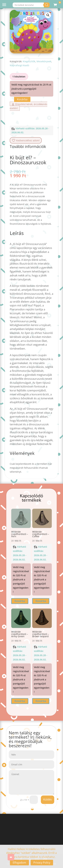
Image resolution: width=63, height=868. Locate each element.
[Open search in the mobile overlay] (32, 5)
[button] (48, 15)
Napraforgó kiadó (19, 65)
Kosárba (22, 99)
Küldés (48, 799)
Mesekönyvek (44, 61)
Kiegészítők (29, 61)
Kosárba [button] (20, 601)
